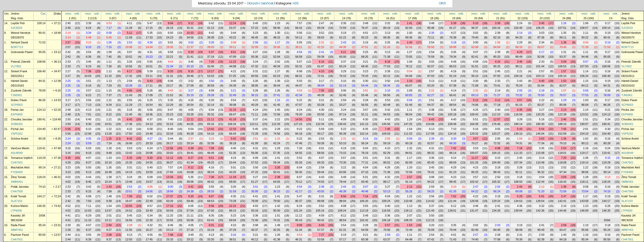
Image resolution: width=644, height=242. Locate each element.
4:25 (191, 100)
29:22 (190, 239)
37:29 (233, 230)
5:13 (432, 129)
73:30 (343, 162)
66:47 (233, 114)
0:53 (109, 23)
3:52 (321, 33)
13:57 (108, 211)
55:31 (299, 66)
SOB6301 (17, 124)
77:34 (541, 143)
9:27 (109, 230)
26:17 (170, 143)
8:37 (89, 162)
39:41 (190, 153)
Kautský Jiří (18, 215)
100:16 (496, 28)
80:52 (387, 162)
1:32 (409, 148)
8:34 (109, 105)
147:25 (408, 124)
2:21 (520, 71)
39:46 (190, 76)
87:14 (343, 114)
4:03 (256, 206)
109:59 (386, 134)
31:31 (170, 76)
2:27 (68, 71)
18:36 (149, 114)
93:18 (255, 211)
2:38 (277, 177)
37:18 (211, 57)
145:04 (540, 134)
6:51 (211, 158)
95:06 (585, 230)
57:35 (277, 153)
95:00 (277, 211)
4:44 (89, 177)
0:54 (586, 42)
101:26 (474, 162)
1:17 (277, 42)
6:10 (89, 47)
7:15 (109, 47)
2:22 (432, 90)
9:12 (191, 23)
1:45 (277, 110)
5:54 (542, 129)
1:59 (520, 139)
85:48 (431, 28)
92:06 (541, 57)
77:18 (497, 105)
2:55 (130, 100)
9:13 (89, 172)
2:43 (344, 42)
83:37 (541, 105)
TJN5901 (17, 95)
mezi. (68, 14)
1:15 (586, 81)
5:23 (233, 215)
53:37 (233, 28)
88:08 (519, 230)
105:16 (320, 211)
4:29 (520, 52)
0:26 (608, 206)
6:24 (89, 28)
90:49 (541, 230)
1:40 (409, 42)
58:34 (387, 86)
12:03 (88, 211)
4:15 (476, 167)
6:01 (211, 225)
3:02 (476, 33)
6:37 (150, 119)
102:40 (518, 28)
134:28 (496, 211)
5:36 (454, 110)
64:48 (409, 239)
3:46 (89, 62)
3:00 (476, 42)
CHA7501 (17, 239)
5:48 (89, 37)
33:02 (170, 153)
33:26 (277, 47)
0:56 (586, 90)
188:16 (562, 124)
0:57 (586, 62)
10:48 (108, 172)
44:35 (343, 47)
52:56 (409, 47)
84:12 (585, 86)
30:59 (211, 86)
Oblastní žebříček (260, 3)
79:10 (563, 143)
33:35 (211, 239)
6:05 (191, 206)
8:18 (388, 62)
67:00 (211, 211)
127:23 (298, 124)
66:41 (453, 95)
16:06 (129, 143)
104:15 (496, 153)
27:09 (190, 86)
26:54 (190, 105)
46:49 (211, 153)
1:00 (409, 33)
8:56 (344, 196)
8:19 (89, 153)
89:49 (519, 57)
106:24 (584, 76)
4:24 (498, 62)
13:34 (170, 177)
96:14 (453, 153)
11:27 (475, 158)
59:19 (387, 143)
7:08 (211, 148)
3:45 (256, 23)
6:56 (150, 110)
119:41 (41, 148)
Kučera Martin (20, 206)
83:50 (321, 114)
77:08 (497, 239)
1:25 (109, 139)
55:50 (431, 47)
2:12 (542, 187)
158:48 (452, 124)
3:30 (344, 23)
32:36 (211, 143)
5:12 (130, 33)
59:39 (321, 57)
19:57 (149, 182)
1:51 (586, 119)
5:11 (321, 119)
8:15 (191, 71)
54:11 (299, 37)
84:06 (409, 76)
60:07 (409, 86)
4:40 (542, 81)
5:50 (89, 167)
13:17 (211, 71)
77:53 (585, 95)
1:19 (586, 225)
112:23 (496, 114)
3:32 (388, 23)
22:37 (190, 47)
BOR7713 (17, 47)
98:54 (343, 220)
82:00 (409, 28)
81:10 (453, 172)
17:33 (149, 37)
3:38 (432, 110)
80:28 (42, 139)
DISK (42, 215)
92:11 (519, 172)
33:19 (211, 230)
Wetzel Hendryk (21, 33)
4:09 (211, 90)
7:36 (89, 71)
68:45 (365, 66)
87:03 (431, 76)
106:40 (41, 71)
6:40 (89, 119)
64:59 (365, 230)
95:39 (343, 134)
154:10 (584, 134)
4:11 (130, 23)
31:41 (190, 57)
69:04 (233, 220)
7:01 (89, 114)
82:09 (409, 162)
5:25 (150, 100)
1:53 (564, 81)
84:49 (497, 230)
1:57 (564, 71)
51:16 (387, 47)
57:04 (190, 211)
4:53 (300, 90)
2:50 (68, 119)
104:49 (496, 162)
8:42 (130, 139)
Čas (43, 14)
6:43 (150, 81)
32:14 (211, 105)
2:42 (68, 52)
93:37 (563, 57)
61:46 (409, 105)
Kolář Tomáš (19, 196)
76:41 (431, 172)
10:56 (129, 66)
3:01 (365, 90)
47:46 (299, 143)
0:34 (608, 119)
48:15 (277, 37)
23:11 (149, 76)
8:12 (344, 215)
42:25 (277, 230)
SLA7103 (17, 201)
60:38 (365, 239)
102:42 (474, 182)
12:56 (170, 148)
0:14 (608, 42)
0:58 (109, 33)
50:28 (321, 105)
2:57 (68, 42)
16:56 (129, 220)
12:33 (233, 129)
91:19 (453, 76)
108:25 (408, 220)
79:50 (277, 201)
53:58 (321, 239)
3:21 (365, 62)
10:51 (108, 124)
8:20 (170, 71)
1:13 (109, 81)
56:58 (299, 57)
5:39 (454, 23)
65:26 (299, 162)
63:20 (431, 86)
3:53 (388, 100)
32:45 (211, 66)
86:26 (42, 100)
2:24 (520, 23)
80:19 (387, 28)
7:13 (89, 105)
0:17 (608, 23)
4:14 (454, 90)
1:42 (277, 206)
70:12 (299, 182)
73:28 (233, 201)
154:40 (41, 129)
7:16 (365, 196)
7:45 (109, 57)
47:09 (233, 57)
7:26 (211, 62)
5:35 (150, 33)
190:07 (584, 124)
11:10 (88, 220)
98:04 (343, 201)
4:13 (89, 110)
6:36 (89, 57)
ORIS (442, 3)
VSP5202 (17, 134)
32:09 (255, 47)
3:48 (365, 23)
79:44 (453, 230)
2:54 (432, 42)
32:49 (233, 95)
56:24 (365, 143)
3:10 (344, 81)
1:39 (277, 81)
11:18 (233, 177)
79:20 (299, 114)
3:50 (211, 81)
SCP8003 (17, 105)
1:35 (564, 33)
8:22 (109, 114)
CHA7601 (17, 162)
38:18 (233, 143)
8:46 (170, 129)
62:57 (431, 143)
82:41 (475, 57)
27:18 (190, 230)
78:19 (365, 153)
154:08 (430, 124)
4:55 (150, 235)
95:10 (475, 76)
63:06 (343, 172)
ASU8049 (17, 153)
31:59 (233, 191)
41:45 (277, 105)
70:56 (387, 230)
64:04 (497, 47)
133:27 (496, 134)
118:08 (562, 162)
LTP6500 (16, 211)
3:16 (365, 42)
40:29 (255, 105)
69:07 (541, 47)
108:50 (518, 182)
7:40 (170, 119)
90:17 (321, 134)
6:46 (109, 37)
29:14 (190, 143)
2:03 (498, 225)
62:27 (431, 95)
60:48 (387, 105)
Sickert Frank (19, 71)
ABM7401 (17, 230)
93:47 (563, 230)
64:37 (431, 105)
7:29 (109, 86)
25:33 (170, 239)
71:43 (453, 239)
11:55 (129, 230)
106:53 (562, 66)
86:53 (453, 66)
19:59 (149, 172)
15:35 (129, 162)
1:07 (564, 90)
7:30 (109, 66)
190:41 (41, 119)
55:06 (190, 220)
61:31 (343, 230)
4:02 (68, 177)
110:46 (408, 201)
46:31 (299, 239)
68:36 (387, 37)
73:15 (343, 153)
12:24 (233, 23)
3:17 (321, 81)
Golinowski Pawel (22, 52)
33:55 (170, 220)
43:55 (321, 191)
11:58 (129, 37)
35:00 (255, 191)
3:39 (89, 23)
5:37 (211, 52)
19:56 (170, 191)
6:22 (89, 95)
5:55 (300, 42)
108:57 (584, 28)
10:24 (108, 182)
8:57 (150, 206)
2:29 (520, 42)
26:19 (170, 28)
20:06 (149, 153)
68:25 (365, 57)
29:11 (233, 47)
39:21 (299, 47)
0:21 (608, 110)
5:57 (300, 62)
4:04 (365, 167)
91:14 (409, 182)
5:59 (321, 129)
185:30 (540, 124)
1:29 (564, 100)
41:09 (255, 143)
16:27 (149, 230)
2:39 (498, 33)
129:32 (474, 134)
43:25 (233, 172)
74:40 (475, 239)
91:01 (475, 66)
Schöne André (20, 139)
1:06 (586, 23)
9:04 (170, 23)
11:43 (129, 95)
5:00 (170, 187)
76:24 (519, 86)
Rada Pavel (18, 225)
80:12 (585, 143)
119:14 (584, 162)
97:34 (563, 172)
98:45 (453, 182)
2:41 (321, 52)
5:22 (300, 100)
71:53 (42, 42)
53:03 (211, 76)
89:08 (321, 201)
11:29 (129, 105)
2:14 (68, 33)
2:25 (68, 81)
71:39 (585, 47)
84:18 (299, 134)
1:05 (109, 42)
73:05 (409, 57)
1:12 (109, 71)
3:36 (432, 158)
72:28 (255, 134)
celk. (77, 14)
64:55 (299, 153)
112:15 (430, 220)
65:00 (343, 57)
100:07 (474, 153)
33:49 (149, 211)
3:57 (89, 90)
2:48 (68, 110)
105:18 (452, 114)
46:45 (255, 37)
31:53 (170, 124)
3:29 (344, 71)
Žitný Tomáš (18, 177)
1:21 (109, 100)
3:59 (564, 177)
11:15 (108, 76)
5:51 (476, 119)
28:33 (211, 191)
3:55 (432, 62)
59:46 (190, 201)
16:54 (149, 105)
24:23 (170, 37)
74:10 (42, 187)
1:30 (277, 33)
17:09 (149, 95)
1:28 (277, 52)
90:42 (321, 220)
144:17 (41, 196)
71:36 (387, 172)
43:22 (233, 37)
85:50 (42, 235)
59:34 (277, 162)
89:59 (453, 162)
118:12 (408, 211)
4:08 (476, 62)
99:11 (519, 66)
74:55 (321, 182)
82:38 (541, 239)
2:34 (542, 42)
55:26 (409, 191)
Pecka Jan (17, 110)
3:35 (454, 52)
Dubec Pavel (19, 100)
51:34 (299, 230)
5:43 (520, 129)
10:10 (108, 162)
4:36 (520, 206)
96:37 (475, 28)
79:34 (453, 57)
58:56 (387, 95)
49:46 (365, 191)
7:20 (300, 148)
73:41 (497, 86)
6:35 (365, 129)
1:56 (498, 42)
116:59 (386, 211)
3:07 (130, 52)
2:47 (321, 23)
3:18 (454, 42)
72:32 (497, 143)
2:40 (498, 110)
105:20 (364, 201)
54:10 (211, 134)
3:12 (498, 100)
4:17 (454, 100)
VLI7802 (16, 66)
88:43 (497, 172)
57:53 (255, 162)
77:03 (387, 66)
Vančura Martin (20, 148)
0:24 (608, 148)
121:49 (430, 211)
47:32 (255, 66)
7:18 (520, 148)
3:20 (432, 225)
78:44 (343, 182)
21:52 (170, 95)
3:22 (211, 139)
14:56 (149, 191)
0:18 (608, 167)
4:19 (344, 148)
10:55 (129, 206)
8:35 (211, 215)
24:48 (149, 134)
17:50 (129, 134)
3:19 (344, 33)
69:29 (321, 28)
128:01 (452, 211)
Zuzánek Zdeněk (21, 90)
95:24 (42, 225)
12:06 (88, 134)
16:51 (149, 66)
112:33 (276, 124)
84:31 (42, 81)
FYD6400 (17, 172)
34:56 (190, 37)
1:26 (564, 23)
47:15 (255, 172)
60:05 (409, 95)
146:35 (41, 206)
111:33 (518, 153)
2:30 (68, 225)
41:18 (233, 119)
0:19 (608, 33)
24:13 (149, 124)
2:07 (409, 215)
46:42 (211, 182)
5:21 (344, 52)
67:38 (453, 86)
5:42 (211, 23)
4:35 (520, 110)
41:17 (299, 191)
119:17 (584, 153)
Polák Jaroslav (20, 187)
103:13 (540, 76)
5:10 (476, 23)
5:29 (520, 196)
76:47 (365, 28)
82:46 (475, 230)
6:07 (300, 177)
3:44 (233, 33)
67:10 (365, 172)
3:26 (211, 42)
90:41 (42, 33)
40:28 (190, 134)
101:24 (298, 211)
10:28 (129, 86)
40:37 (255, 230)
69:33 (321, 162)
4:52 (68, 206)
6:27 (191, 158)
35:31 (190, 28)
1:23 (277, 23)
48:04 (321, 86)
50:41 (277, 172)
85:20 (497, 57)
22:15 (233, 206)
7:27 (321, 235)
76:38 (453, 37)
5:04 (365, 148)
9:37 (109, 239)
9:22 (300, 129)
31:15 (233, 110)
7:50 (89, 201)
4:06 (130, 90)
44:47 (299, 86)
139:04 (518, 211)
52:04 (277, 57)
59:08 (453, 47)
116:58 (518, 114)
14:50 (299, 119)
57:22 (255, 28)
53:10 (343, 143)
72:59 (343, 28)
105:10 (562, 76)
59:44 (321, 172)
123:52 (584, 114)
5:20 (211, 100)
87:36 (541, 37)
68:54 (453, 105)
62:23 (277, 76)
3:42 (388, 110)
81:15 (519, 105)
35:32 (211, 114)
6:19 (89, 66)
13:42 (211, 129)
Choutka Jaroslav (22, 119)
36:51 (233, 239)
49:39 (321, 95)
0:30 (608, 129)
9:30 (89, 124)
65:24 (343, 66)
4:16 (454, 71)
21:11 (211, 119)
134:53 (518, 201)
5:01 (170, 42)
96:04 (409, 114)
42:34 (299, 95)
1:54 (409, 129)
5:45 (256, 129)
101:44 (540, 66)
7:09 (130, 196)
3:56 (89, 100)
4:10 (321, 71)
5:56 (300, 33)
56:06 (255, 153)
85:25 (475, 172)
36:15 (255, 95)
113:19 (364, 211)
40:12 (255, 239)
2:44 (344, 187)
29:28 (211, 95)
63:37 (387, 239)
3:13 (388, 33)
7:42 (454, 148)
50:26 (170, 201)
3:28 (365, 100)
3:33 (454, 139)
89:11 (563, 37)
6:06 (170, 81)
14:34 (149, 47)
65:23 (365, 37)
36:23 (277, 191)
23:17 (170, 86)
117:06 (430, 134)
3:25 (388, 42)
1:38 (564, 42)
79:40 (475, 37)
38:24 (211, 172)
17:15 (149, 28)
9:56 (211, 206)
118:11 (584, 182)
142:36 (540, 211)
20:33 (149, 143)
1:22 (109, 129)
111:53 (408, 134)
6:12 (191, 167)
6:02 (150, 196)
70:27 (475, 143)
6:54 (191, 129)
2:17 (542, 52)
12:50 (129, 239)
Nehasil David (20, 42)
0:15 (608, 158)
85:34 (585, 239)
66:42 (299, 28)
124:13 (41, 110)
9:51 (233, 52)
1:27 (409, 52)
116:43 (562, 182)
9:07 (211, 196)
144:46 (562, 211)
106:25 (540, 28)
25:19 (190, 66)
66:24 (497, 191)
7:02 (454, 196)
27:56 (170, 172)
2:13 (564, 110)
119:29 (41, 158)
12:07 (497, 119)
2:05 (520, 90)
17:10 (170, 206)
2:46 (564, 119)
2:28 (277, 129)
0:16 (608, 62)
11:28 (129, 28)
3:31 (256, 71)
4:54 (300, 52)
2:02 (277, 62)
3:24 (256, 62)
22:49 (149, 201)
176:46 (496, 124)
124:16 (452, 134)
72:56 (277, 114)
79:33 (365, 76)
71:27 (497, 95)
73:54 (585, 191)
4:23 (454, 177)
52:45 (343, 95)
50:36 (255, 57)
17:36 (129, 124)
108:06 (41, 62)
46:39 (343, 191)
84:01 (409, 153)
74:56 (277, 134)
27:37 (170, 196)
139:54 (540, 201)
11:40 (129, 114)
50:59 (170, 211)
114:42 (430, 201)
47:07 (299, 105)
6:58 (170, 52)
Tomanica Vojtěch (22, 158)
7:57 (300, 23)
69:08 (519, 191)
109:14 (41, 23)
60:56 (255, 76)
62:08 (475, 47)
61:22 (343, 37)
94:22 (431, 182)
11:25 (170, 215)
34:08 (190, 172)
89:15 (233, 211)
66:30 (453, 143)
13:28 (108, 134)
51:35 (233, 153)
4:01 (365, 33)
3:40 (233, 81)
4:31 (150, 52)
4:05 (191, 110)
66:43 (233, 134)
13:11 (108, 220)
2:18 (542, 90)
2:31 (321, 42)
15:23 (149, 57)
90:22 (585, 37)
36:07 (170, 162)
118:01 (562, 153)
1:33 (409, 81)
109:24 (386, 201)
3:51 (476, 71)
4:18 (454, 81)
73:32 (519, 95)
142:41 (562, 201)
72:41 (321, 76)
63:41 (211, 220)
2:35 (432, 33)
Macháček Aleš (20, 167)
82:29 (387, 153)
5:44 (170, 139)
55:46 (365, 95)
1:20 (409, 167)
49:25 (211, 162)
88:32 (431, 153)
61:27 (255, 182)
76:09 (431, 230)
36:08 (233, 105)
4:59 (321, 215)
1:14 (586, 71)
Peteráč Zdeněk (21, 62)
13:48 (129, 182)
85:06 (563, 105)
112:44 (540, 182)
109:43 (474, 114)
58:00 (233, 182)
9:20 (191, 52)
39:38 (211, 37)
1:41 (409, 23)
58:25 (431, 191)
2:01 (586, 129)
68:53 (211, 201)
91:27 (453, 28)
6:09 (150, 177)
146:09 (584, 211)
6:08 (300, 71)
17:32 (129, 76)
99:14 (42, 167)
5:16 (542, 119)
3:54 (89, 52)
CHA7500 (17, 191)
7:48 (170, 235)
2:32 (476, 90)
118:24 (41, 177)
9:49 (109, 153)
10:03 (88, 76)
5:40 (150, 167)
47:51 (365, 47)
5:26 (150, 90)
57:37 (321, 230)
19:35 (170, 47)
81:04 (541, 86)
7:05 (321, 90)
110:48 (540, 162)
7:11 (89, 206)
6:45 (130, 119)
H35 (296, 3)
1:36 (564, 139)
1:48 (109, 196)
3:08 (233, 42)
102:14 (364, 134)
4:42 (211, 33)
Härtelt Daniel (19, 81)
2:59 (130, 81)
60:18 (409, 143)
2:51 (432, 100)
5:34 (150, 215)
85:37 (299, 201)
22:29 (170, 105)
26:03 (211, 47)
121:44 (452, 201)
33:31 (170, 182)
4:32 (388, 177)
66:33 (519, 47)
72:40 (255, 220)
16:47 (129, 201)
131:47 (474, 211)
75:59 (431, 57)
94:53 (387, 114)
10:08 (129, 47)
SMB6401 (17, 182)
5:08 (89, 196)
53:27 (343, 105)
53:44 (233, 162)
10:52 (129, 57)
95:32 (541, 172)
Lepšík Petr (18, 23)
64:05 (277, 182)
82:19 (497, 37)
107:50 (584, 66)
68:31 (299, 76)
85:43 (299, 220)
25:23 (170, 114)
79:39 (519, 239)
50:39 (321, 143)
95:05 (42, 52)
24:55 (149, 162)
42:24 (277, 143)
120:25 (540, 114)
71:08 (475, 86)
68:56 (321, 153)
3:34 (89, 33)
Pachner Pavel (20, 235)
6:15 (89, 191)
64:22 (475, 191)
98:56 (585, 172)
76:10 (343, 76)
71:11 (255, 114)
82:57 (563, 86)
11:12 (170, 158)
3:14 (365, 139)
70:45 (563, 47)
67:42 (431, 239)
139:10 (518, 134)
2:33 (68, 62)
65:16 (211, 124)
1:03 (586, 100)
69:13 (475, 95)
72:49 (409, 230)
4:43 (170, 62)
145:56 (386, 124)
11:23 (233, 62)
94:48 (585, 57)
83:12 (387, 76)
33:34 (170, 134)
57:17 (343, 239)
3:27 (256, 52)
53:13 (387, 191)
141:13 (364, 124)
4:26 (150, 42)
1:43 (109, 187)
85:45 (431, 162)
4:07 (89, 158)
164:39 (474, 124)
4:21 (256, 100)
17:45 (149, 239)
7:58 (109, 191)
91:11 (365, 114)
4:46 (454, 62)
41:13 (211, 28)
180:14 (518, 124)
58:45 (277, 28)
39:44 (277, 86)
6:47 (170, 110)
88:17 (387, 182)
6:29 (89, 215)
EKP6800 (17, 114)
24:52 (129, 211)
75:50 (541, 95)
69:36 (409, 37)
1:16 (277, 100)
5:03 (300, 81)
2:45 (68, 23)
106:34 (232, 124)
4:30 (321, 110)
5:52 (300, 158)
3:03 (542, 33)
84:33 (519, 37)
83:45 (365, 182)
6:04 (211, 110)
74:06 (475, 105)
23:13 (170, 230)
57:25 (233, 76)
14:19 (129, 172)
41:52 (321, 47)
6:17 (130, 71)
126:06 (474, 201)
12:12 (190, 119)
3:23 (256, 33)
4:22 (233, 71)
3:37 (344, 62)
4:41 (256, 196)
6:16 (321, 62)
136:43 (342, 124)
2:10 (564, 206)
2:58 (256, 42)
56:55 (365, 105)
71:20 (541, 191)
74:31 (519, 143)
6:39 (191, 148)
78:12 (409, 66)
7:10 (454, 129)
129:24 (496, 201)
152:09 (562, 134)
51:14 (343, 86)
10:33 (190, 33)
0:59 (409, 139)
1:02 (586, 139)
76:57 (563, 95)
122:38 (562, 114)
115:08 (540, 153)
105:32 (496, 182)
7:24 (109, 143)
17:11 (149, 86)
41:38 (277, 239)
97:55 (497, 76)
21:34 (170, 66)
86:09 (585, 105)
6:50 (170, 33)
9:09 (300, 225)
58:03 (321, 37)
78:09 (42, 90)
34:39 (233, 86)
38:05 (255, 86)
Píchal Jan (17, 129)
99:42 (431, 114)
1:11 (586, 33)
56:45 (299, 172)
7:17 (109, 28)
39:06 (190, 182)
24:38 (190, 191)
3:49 (344, 177)
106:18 (386, 220)
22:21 (170, 57)
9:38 (109, 201)
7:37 (109, 95)
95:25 (497, 66)
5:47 (150, 23)
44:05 (190, 124)
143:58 (584, 201)
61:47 (321, 66)
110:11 (254, 124)
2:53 (130, 42)
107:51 (562, 28)
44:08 (233, 66)
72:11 (431, 37)
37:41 (277, 95)
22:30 (149, 220)
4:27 (454, 33)
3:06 (344, 90)
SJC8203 (17, 28)
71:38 (387, 57)
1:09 (109, 52)
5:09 (564, 62)
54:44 (365, 86)
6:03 (321, 225)
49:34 (277, 66)
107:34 (518, 162)
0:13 (608, 177)
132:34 (320, 124)
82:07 (431, 66)
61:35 (453, 191)
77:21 (365, 162)
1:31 (564, 52)
